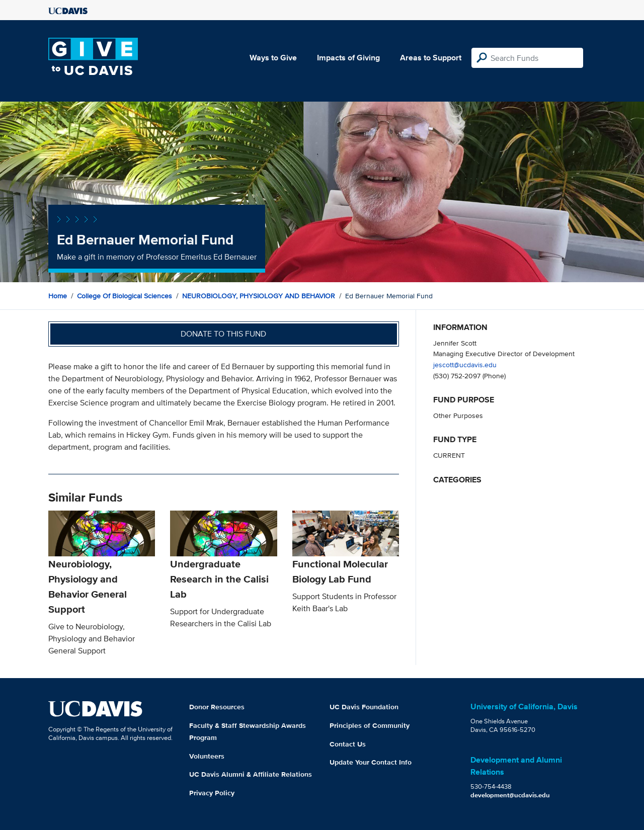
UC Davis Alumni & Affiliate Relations (251, 774)
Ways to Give (273, 58)
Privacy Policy (212, 793)
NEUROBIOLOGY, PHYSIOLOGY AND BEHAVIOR (259, 296)
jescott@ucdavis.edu (465, 364)
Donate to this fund (223, 334)
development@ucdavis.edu (510, 795)
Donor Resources (217, 707)
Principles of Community (370, 725)
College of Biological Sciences (125, 296)
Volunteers (207, 756)
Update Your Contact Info (371, 762)
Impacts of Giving (348, 58)
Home (58, 296)
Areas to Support (431, 58)
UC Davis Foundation (364, 707)
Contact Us (348, 744)
